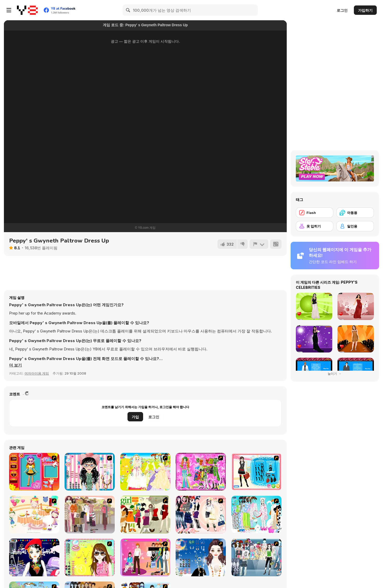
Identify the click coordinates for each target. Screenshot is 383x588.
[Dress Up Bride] (145, 472)
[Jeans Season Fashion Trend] (256, 557)
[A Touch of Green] (201, 472)
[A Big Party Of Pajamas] (256, 515)
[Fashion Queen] (256, 472)
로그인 (342, 10)
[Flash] (315, 213)
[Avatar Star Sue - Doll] (34, 472)
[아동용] (355, 213)
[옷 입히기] (315, 226)
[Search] (128, 10)
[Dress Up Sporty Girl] (201, 515)
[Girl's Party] (34, 515)
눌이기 (335, 374)
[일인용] (355, 226)
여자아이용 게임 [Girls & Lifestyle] (37, 373)
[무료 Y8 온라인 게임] (27, 10)
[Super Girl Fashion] (145, 515)
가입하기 (365, 10)
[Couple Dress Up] (145, 557)
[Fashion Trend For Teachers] (90, 515)
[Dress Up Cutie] (90, 472)
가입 (135, 417)
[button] (15, 365)
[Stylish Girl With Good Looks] (34, 557)
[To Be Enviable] (90, 557)
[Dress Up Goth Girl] (201, 557)
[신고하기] (259, 244)
